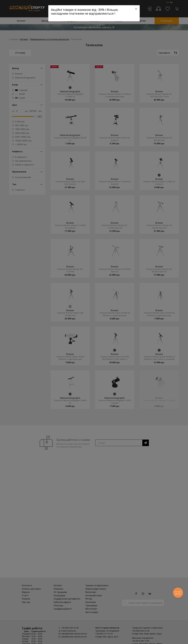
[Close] (136, 9)
